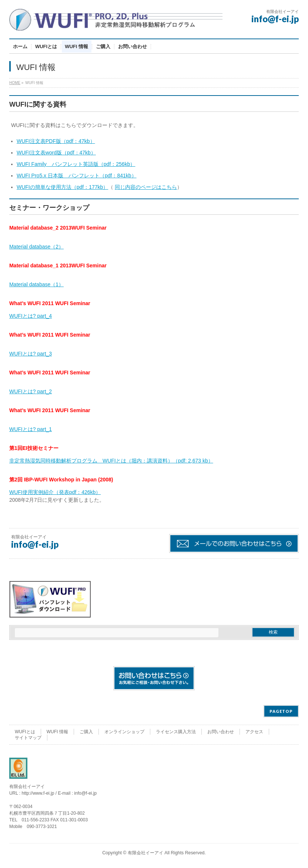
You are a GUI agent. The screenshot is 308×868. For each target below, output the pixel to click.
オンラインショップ (124, 732)
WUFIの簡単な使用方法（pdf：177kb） (62, 187)
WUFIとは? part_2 (31, 391)
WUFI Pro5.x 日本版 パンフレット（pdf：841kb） (77, 176)
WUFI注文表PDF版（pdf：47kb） (56, 141)
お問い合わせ (221, 732)
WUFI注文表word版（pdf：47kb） (56, 153)
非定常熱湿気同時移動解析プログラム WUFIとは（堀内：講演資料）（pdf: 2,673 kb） (111, 461)
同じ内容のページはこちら (146, 187)
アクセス (254, 732)
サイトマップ (28, 738)
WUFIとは (25, 732)
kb (128, 164)
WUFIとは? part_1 (31, 429)
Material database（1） (36, 284)
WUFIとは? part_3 (31, 354)
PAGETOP (281, 711)
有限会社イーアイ (145, 853)
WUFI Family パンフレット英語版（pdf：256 (71, 164)
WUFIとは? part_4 (31, 316)
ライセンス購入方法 (176, 732)
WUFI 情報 (57, 732)
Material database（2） (36, 247)
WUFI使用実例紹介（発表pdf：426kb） (55, 492)
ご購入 (86, 732)
